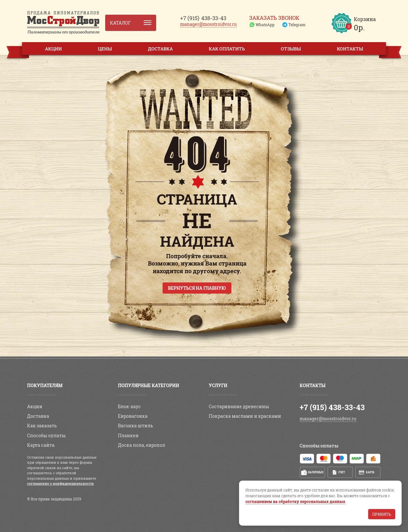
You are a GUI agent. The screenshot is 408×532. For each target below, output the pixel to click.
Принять (382, 514)
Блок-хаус (129, 406)
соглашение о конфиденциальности (60, 483)
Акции (53, 49)
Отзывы (291, 49)
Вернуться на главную (197, 288)
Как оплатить (227, 49)
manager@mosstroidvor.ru (208, 24)
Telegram (297, 25)
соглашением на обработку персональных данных (295, 501)
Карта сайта (41, 445)
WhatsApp (265, 25)
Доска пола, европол (142, 445)
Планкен (128, 435)
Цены (105, 49)
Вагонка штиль (135, 426)
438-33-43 (203, 18)
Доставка (160, 49)
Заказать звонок (274, 18)
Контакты (350, 49)
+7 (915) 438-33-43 (332, 407)
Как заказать (42, 426)
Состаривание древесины (239, 406)
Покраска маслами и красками (245, 416)
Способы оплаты (46, 435)
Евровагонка (133, 416)
